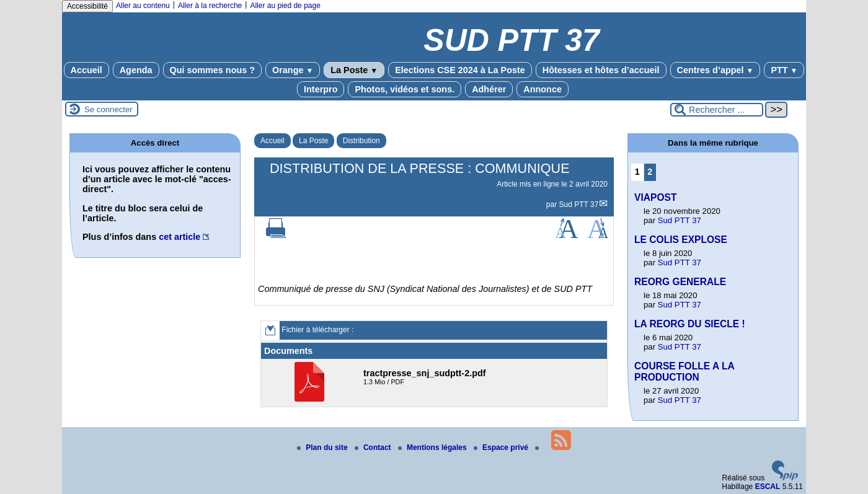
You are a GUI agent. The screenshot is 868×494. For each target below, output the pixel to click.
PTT (784, 70)
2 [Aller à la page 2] (650, 172)
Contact (374, 448)
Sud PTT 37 (579, 205)
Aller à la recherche (210, 6)
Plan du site (323, 448)
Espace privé (502, 448)
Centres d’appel (715, 70)
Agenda (136, 70)
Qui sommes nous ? (213, 70)
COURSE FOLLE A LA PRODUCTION (684, 372)
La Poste (354, 70)
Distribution (361, 141)
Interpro (321, 89)
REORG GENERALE (680, 282)
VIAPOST (655, 197)
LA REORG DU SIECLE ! (690, 324)
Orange (293, 70)
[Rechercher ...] (717, 110)
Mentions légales (433, 448)
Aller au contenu (143, 6)
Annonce (542, 89)
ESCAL (768, 487)
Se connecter (108, 109)
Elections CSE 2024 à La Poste (460, 70)
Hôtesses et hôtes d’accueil (601, 70)
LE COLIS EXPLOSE (681, 240)
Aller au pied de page (285, 6)
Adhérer (489, 89)
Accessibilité (87, 6)
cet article (179, 237)
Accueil (86, 70)
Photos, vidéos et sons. (405, 89)
